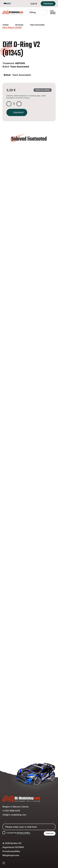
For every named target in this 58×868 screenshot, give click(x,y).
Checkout (48, 4)
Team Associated (37, 25)
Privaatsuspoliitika (11, 855)
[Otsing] (28, 12)
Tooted (5, 25)
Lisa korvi (18, 113)
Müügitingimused (11, 859)
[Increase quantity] (20, 104)
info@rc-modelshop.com (14, 817)
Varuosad (19, 25)
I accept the (19, 836)
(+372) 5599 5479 (11, 813)
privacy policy (25, 836)
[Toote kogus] (14, 104)
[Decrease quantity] (9, 104)
